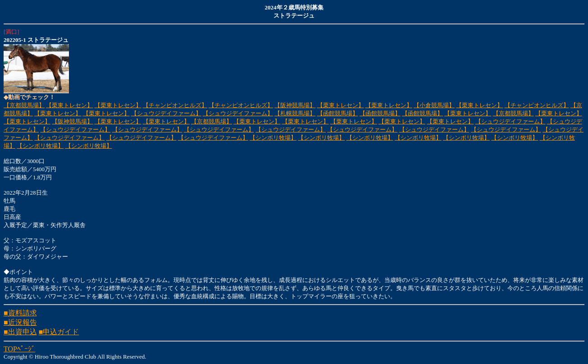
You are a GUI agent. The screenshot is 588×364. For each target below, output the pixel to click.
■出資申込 (20, 332)
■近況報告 (20, 322)
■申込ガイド (59, 332)
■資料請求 (20, 313)
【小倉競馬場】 (434, 105)
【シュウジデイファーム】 (166, 113)
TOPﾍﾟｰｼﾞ (19, 349)
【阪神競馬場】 (295, 105)
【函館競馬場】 (338, 113)
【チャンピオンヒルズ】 (175, 105)
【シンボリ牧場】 (273, 138)
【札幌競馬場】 (295, 113)
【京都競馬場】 (24, 105)
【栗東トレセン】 (69, 105)
